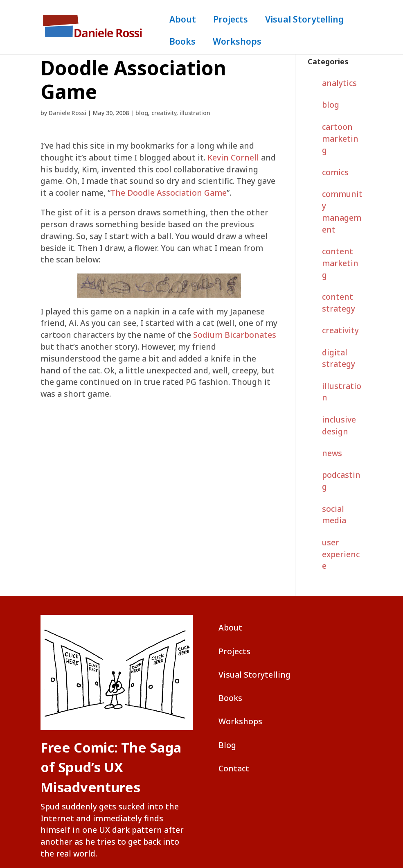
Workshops (237, 43)
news (332, 453)
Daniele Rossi (68, 113)
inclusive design (339, 425)
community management (342, 211)
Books (182, 43)
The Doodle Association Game (169, 193)
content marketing (340, 263)
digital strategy (339, 358)
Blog (227, 745)
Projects (231, 21)
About (183, 21)
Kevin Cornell (233, 157)
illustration (195, 113)
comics (335, 172)
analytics (339, 83)
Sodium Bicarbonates (235, 335)
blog (142, 113)
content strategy (339, 303)
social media (334, 515)
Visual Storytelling (304, 21)
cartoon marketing (340, 139)
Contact (234, 768)
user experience (341, 554)
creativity (164, 113)
